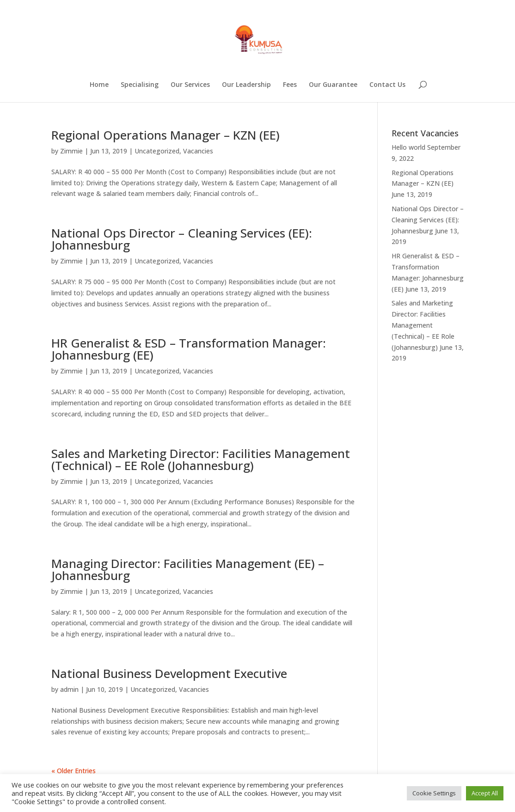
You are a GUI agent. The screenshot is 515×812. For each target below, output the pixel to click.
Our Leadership (246, 85)
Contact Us (387, 85)
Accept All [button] (485, 793)
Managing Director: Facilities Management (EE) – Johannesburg (188, 569)
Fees (290, 85)
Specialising (140, 85)
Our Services (190, 85)
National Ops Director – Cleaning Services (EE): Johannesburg (182, 239)
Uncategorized (157, 151)
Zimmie (71, 151)
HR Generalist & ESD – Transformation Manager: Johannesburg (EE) (189, 349)
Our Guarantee (333, 85)
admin (69, 689)
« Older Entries (74, 771)
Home (99, 85)
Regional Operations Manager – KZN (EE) (166, 135)
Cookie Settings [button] (434, 793)
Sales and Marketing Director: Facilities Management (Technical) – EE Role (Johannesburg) (201, 459)
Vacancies (198, 151)
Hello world (408, 147)
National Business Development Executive (169, 673)
